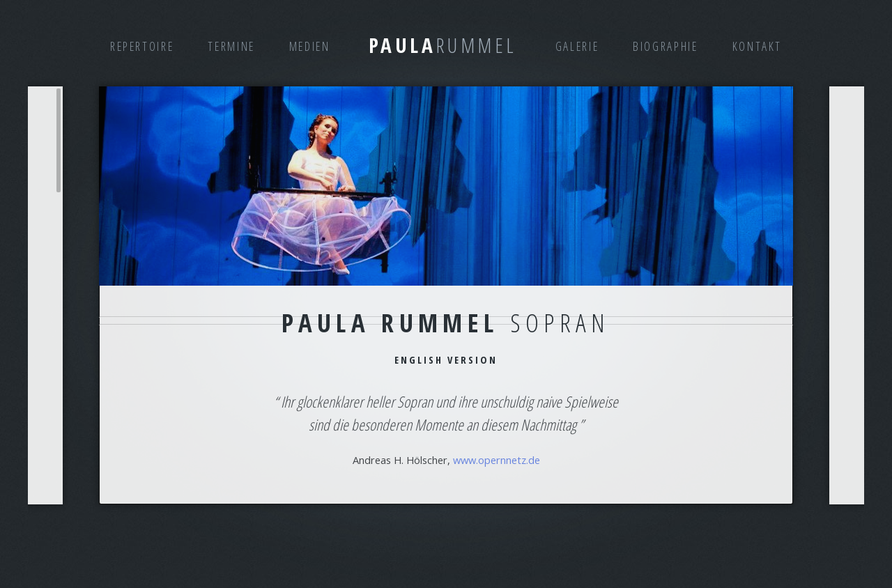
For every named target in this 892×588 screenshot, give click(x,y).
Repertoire (142, 46)
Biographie (665, 46)
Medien (310, 46)
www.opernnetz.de (497, 460)
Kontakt (757, 46)
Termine (231, 46)
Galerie (577, 46)
